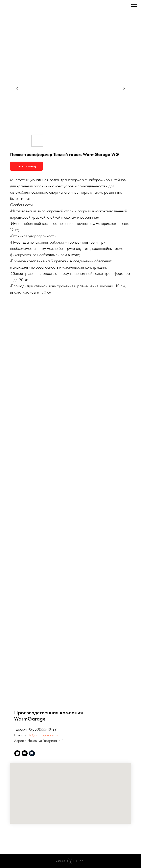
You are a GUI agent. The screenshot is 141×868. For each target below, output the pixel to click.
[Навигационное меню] (134, 6)
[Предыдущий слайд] (17, 88)
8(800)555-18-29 (43, 729)
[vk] (25, 753)
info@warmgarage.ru (42, 735)
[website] (32, 753)
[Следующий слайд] (124, 88)
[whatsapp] (17, 753)
